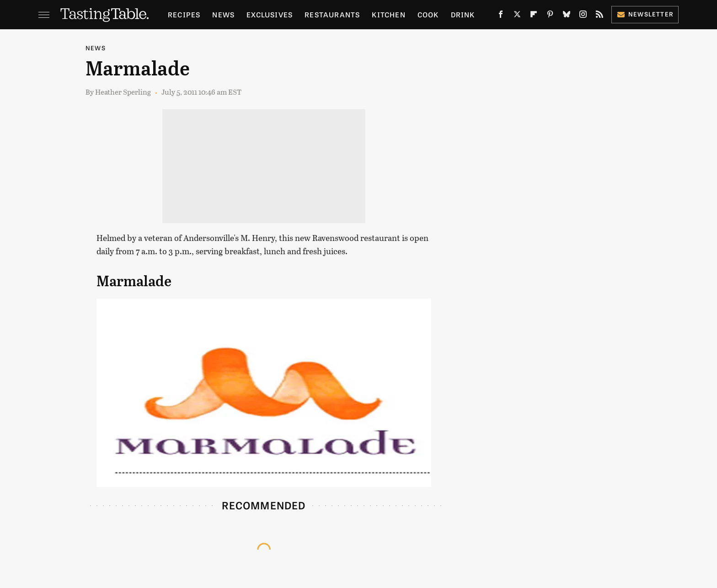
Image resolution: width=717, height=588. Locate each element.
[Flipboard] (534, 16)
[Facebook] (501, 16)
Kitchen (388, 14)
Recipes (184, 14)
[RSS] (599, 16)
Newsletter (645, 14)
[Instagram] (583, 16)
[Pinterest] (550, 16)
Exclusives (270, 14)
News (223, 14)
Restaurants (332, 14)
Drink (463, 14)
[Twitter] (517, 16)
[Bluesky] (567, 16)
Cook (428, 14)
